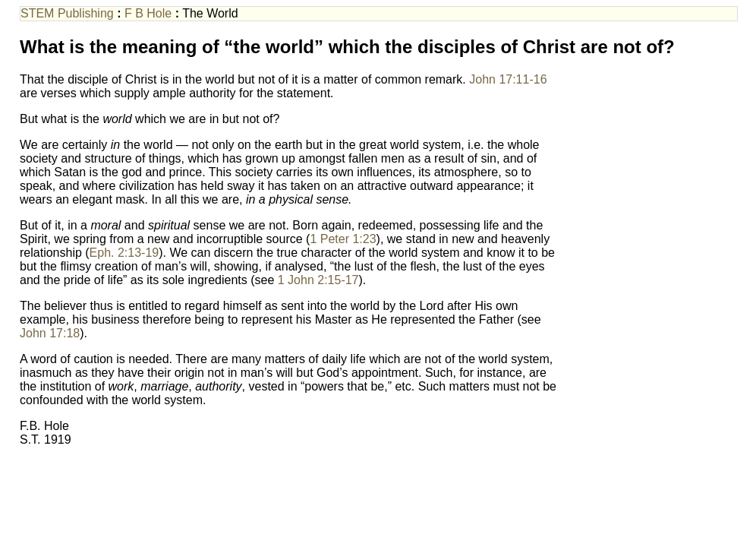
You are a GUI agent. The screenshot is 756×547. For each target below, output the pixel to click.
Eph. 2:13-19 (124, 253)
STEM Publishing (69, 13)
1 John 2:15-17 (318, 280)
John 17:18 (50, 333)
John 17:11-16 (508, 79)
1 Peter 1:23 (343, 239)
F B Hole (148, 13)
